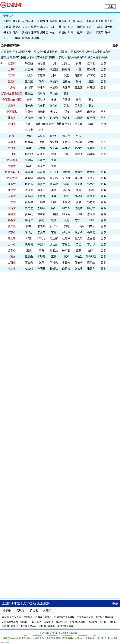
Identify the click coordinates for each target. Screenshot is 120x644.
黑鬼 (66, 106)
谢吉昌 (54, 244)
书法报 (112, 622)
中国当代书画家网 (105, 617)
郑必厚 (66, 232)
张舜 (41, 263)
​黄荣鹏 (91, 172)
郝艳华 (79, 263)
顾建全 (79, 196)
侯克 (79, 63)
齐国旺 (66, 100)
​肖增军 (7, 21)
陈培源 (91, 214)
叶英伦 (29, 112)
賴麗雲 (29, 178)
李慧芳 (35, 27)
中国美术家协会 (28, 626)
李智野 (41, 256)
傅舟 (15, 32)
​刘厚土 (66, 63)
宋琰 (79, 100)
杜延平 (66, 238)
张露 (52, 27)
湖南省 (12, 184)
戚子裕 (17, 21)
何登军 (29, 142)
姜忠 (79, 244)
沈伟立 (54, 112)
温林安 (41, 214)
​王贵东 (66, 142)
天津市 (12, 75)
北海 (54, 63)
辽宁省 (12, 250)
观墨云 (48, 617)
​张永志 (29, 106)
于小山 (54, 94)
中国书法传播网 (65, 626)
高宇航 (91, 263)
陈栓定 (29, 130)
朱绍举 (41, 148)
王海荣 (79, 214)
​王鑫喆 (54, 214)
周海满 (41, 100)
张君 (79, 202)
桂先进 (44, 21)
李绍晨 (41, 75)
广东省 (12, 88)
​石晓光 (29, 263)
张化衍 (54, 106)
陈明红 (54, 136)
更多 (115, 45)
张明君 (41, 269)
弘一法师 (79, 226)
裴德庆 (81, 21)
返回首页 (75, 633)
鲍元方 (91, 208)
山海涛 (79, 118)
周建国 (44, 32)
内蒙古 (12, 256)
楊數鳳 (41, 178)
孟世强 (79, 106)
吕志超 (41, 63)
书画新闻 (92, 622)
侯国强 (91, 118)
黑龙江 (12, 238)
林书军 (66, 208)
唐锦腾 (41, 112)
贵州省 (12, 148)
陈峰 (107, 32)
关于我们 (55, 633)
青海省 (12, 106)
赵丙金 (91, 63)
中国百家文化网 (85, 617)
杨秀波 (66, 81)
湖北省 (12, 190)
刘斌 (54, 75)
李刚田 (35, 38)
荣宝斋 (24, 622)
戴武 (80, 32)
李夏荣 (99, 32)
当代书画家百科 (77, 622)
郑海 (79, 81)
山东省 (12, 202)
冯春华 (91, 154)
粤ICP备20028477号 (66, 638)
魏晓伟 (41, 190)
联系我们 (65, 633)
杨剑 (89, 32)
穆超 (91, 124)
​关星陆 (29, 160)
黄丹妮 (91, 88)
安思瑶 (26, 21)
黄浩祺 (53, 21)
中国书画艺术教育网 (64, 617)
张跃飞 (35, 32)
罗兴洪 (91, 148)
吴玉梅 (109, 21)
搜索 (110, 6)
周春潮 (66, 172)
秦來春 (54, 178)
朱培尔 (99, 27)
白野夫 (66, 269)
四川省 (12, 154)
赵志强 (54, 118)
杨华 (29, 100)
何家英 (91, 75)
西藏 (12, 136)
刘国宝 (66, 136)
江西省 (12, 208)
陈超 (29, 166)
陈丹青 (66, 69)
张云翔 (54, 172)
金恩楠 (91, 238)
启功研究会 (61, 622)
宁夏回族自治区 (12, 100)
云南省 (12, 142)
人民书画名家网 (10, 622)
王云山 (7, 38)
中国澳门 (12, 160)
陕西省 (12, 124)
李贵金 (66, 244)
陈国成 (41, 244)
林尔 (52, 32)
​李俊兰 (79, 256)
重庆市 (12, 81)
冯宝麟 (29, 63)
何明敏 (66, 190)
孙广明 (66, 250)
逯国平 (91, 196)
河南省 (12, 196)
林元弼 (66, 214)
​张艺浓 (79, 269)
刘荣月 (91, 226)
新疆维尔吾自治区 (12, 94)
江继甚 (17, 38)
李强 (71, 27)
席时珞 (41, 94)
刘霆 (79, 69)
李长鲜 (54, 81)
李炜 (91, 190)
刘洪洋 (26, 38)
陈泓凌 (79, 232)
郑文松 (91, 184)
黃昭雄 (66, 178)
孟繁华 (41, 136)
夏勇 (79, 190)
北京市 (12, 63)
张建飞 (41, 118)
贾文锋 (79, 124)
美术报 (103, 622)
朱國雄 (91, 112)
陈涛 (66, 256)
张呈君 (54, 226)
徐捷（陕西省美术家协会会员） (54, 124)
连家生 (41, 160)
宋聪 (54, 232)
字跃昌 (79, 142)
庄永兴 (91, 69)
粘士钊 (99, 21)
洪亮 (71, 32)
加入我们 (44, 633)
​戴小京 (63, 27)
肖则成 (79, 208)
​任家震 (79, 75)
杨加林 (66, 148)
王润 (91, 220)
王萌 (79, 250)
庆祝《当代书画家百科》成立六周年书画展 (84, 57)
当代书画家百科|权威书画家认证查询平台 (23, 638)
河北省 (12, 269)
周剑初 (79, 184)
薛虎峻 (29, 118)
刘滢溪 (63, 21)
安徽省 (12, 220)
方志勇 (79, 112)
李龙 (54, 190)
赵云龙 (54, 250)
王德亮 (91, 178)
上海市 (12, 69)
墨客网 (39, 617)
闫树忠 (54, 263)
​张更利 (91, 269)
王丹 (89, 27)
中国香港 (12, 112)
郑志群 (91, 202)
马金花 (41, 106)
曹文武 (79, 238)
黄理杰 (79, 172)
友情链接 (7, 617)
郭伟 (91, 142)
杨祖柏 (63, 32)
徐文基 (54, 148)
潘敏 (41, 142)
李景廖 (29, 172)
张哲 (29, 124)
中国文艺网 (36, 622)
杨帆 (66, 154)
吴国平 (26, 27)
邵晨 (66, 220)
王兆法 (29, 94)
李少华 (91, 244)
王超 (54, 256)
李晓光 (66, 202)
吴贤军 (41, 184)
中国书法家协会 (47, 626)
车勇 (41, 250)
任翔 (66, 112)
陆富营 (41, 172)
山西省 (12, 263)
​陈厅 (29, 148)
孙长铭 (54, 269)
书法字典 (28, 617)
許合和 (79, 178)
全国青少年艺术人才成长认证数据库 (26, 603)
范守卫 (79, 220)
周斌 (66, 196)
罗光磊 (26, 32)
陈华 (66, 184)
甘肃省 (12, 118)
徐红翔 (54, 142)
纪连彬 (54, 238)
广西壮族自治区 (12, 172)
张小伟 (35, 21)
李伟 (103, 124)
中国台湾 (12, 178)
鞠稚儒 (81, 27)
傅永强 (7, 32)
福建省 (12, 214)
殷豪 (91, 81)
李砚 (66, 226)
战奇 (91, 250)
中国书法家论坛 (10, 626)
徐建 (54, 154)
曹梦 (29, 136)
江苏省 (12, 232)
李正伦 (66, 263)
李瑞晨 (90, 21)
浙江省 (12, 226)
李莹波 (54, 184)
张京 (66, 75)
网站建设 (113, 638)
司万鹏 (66, 118)
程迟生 (29, 190)
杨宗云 (91, 232)
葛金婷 (17, 27)
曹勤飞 (79, 154)
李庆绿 (72, 21)
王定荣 (7, 27)
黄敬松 (29, 214)
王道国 (79, 88)
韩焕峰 (109, 27)
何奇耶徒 (91, 256)
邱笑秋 (44, 27)
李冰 (54, 100)
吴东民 (41, 166)
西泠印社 (48, 622)
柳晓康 (41, 226)
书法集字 (17, 617)
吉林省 (12, 244)
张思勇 (79, 148)
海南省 (12, 166)
